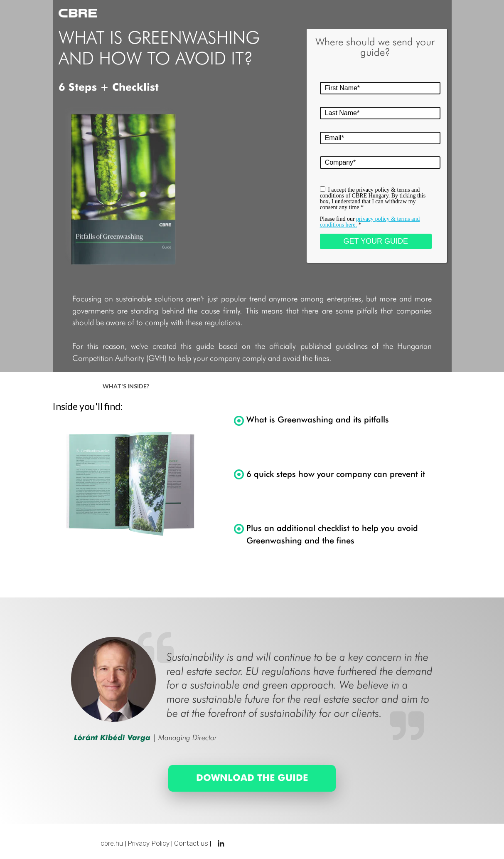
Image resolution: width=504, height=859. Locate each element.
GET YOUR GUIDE (376, 241)
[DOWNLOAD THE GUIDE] (252, 778)
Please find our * (370, 222)
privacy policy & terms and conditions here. (370, 222)
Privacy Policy (149, 843)
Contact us (191, 843)
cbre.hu (112, 843)
